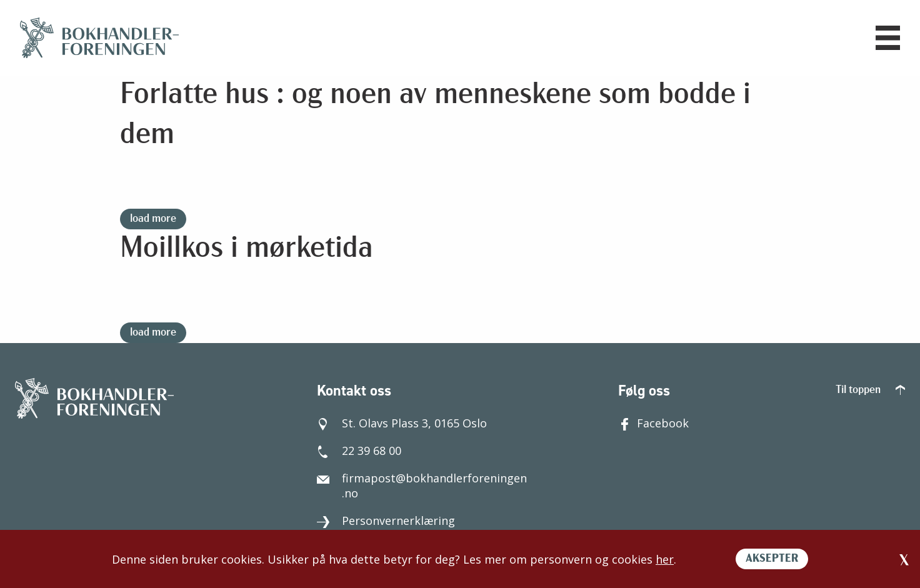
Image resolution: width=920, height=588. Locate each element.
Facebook (653, 423)
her (665, 559)
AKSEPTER (772, 559)
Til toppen (870, 390)
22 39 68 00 (359, 451)
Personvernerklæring (386, 521)
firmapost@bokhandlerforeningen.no (422, 486)
